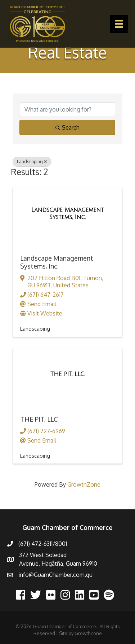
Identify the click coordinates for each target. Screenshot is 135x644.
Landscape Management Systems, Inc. (57, 262)
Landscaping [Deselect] (32, 162)
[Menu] (119, 24)
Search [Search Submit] (67, 127)
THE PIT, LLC (39, 419)
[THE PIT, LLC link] (67, 374)
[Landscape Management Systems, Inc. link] (67, 214)
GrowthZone (84, 484)
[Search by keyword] (67, 109)
